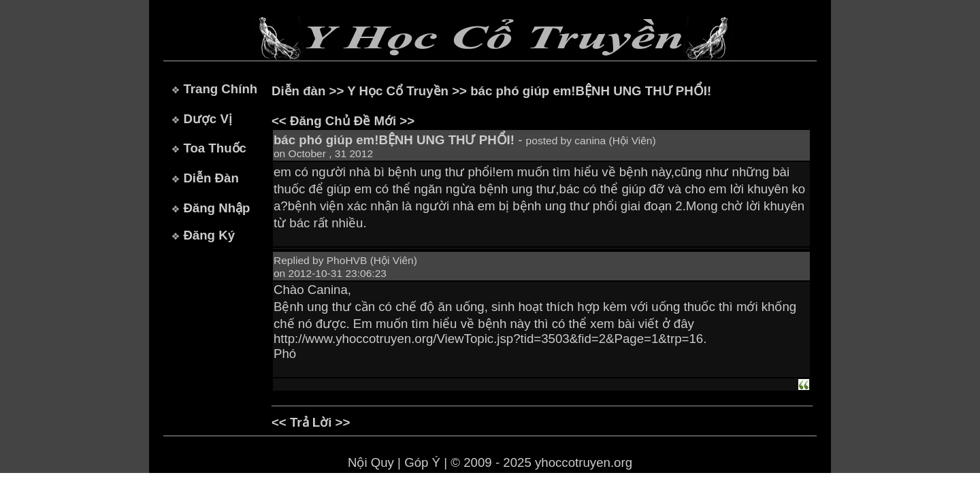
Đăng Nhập (216, 208)
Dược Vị (207, 119)
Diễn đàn (298, 91)
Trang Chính (220, 89)
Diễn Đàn (211, 178)
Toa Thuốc (215, 148)
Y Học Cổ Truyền (398, 91)
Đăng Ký (209, 235)
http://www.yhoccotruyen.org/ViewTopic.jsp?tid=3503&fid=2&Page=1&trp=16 (488, 339)
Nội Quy (371, 462)
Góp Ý (422, 462)
